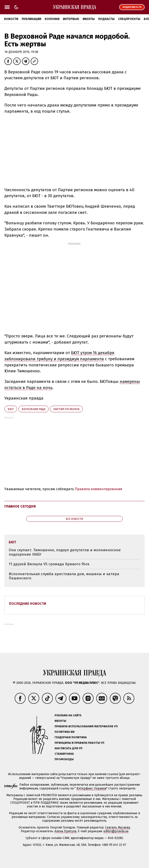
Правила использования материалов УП (86, 726)
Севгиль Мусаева (118, 827)
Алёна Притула (65, 831)
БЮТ (11, 409)
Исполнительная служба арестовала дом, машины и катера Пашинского (64, 576)
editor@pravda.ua (116, 831)
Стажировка (64, 754)
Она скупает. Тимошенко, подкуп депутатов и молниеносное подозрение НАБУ (65, 552)
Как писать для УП (68, 748)
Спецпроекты (129, 19)
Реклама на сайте (68, 715)
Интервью (71, 19)
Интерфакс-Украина (91, 788)
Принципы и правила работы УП (79, 743)
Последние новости (28, 604)
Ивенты (89, 19)
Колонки (52, 19)
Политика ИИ (65, 732)
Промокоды (64, 759)
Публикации (31, 19)
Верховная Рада (34, 409)
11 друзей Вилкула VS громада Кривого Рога (49, 564)
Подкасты (106, 19)
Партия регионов (66, 409)
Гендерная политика (71, 737)
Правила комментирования (99, 489)
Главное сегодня (20, 506)
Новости (11, 19)
